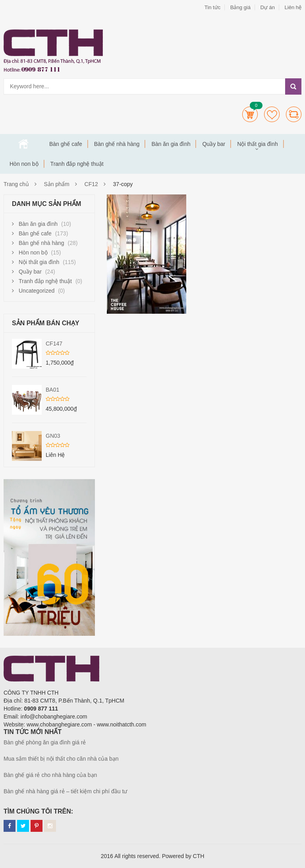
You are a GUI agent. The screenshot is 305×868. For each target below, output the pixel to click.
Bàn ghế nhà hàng (117, 144)
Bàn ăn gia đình (171, 144)
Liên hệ (293, 7)
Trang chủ (23, 144)
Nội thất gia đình (257, 144)
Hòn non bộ (24, 164)
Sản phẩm (57, 184)
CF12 (91, 184)
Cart (250, 114)
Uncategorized (37, 291)
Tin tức (212, 7)
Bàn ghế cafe (66, 144)
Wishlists (272, 114)
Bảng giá (240, 7)
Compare (294, 114)
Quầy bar (214, 144)
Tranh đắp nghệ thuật (77, 164)
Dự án (267, 7)
